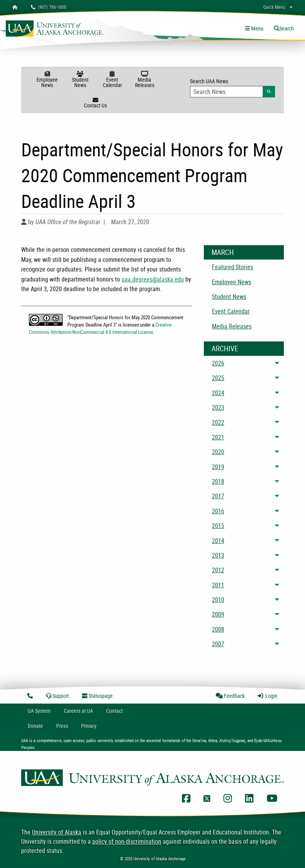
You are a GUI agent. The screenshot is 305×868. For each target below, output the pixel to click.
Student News (80, 80)
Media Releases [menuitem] (232, 326)
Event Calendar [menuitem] (231, 311)
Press (62, 726)
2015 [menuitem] (218, 526)
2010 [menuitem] (218, 600)
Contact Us (95, 103)
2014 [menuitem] (218, 541)
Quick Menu (274, 7)
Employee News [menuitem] (232, 282)
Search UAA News (232, 87)
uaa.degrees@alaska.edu (153, 279)
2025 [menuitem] (218, 378)
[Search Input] (226, 92)
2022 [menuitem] (218, 422)
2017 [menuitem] (218, 496)
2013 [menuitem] (218, 555)
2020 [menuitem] (218, 452)
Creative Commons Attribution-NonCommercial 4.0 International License (100, 328)
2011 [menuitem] (218, 585)
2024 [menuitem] (218, 393)
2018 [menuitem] (218, 481)
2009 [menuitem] (218, 614)
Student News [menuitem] (229, 297)
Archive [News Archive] (225, 349)
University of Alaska (57, 832)
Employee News (47, 80)
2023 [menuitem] (218, 407)
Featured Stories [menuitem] (232, 267)
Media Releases (145, 80)
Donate (35, 726)
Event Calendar (112, 80)
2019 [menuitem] (218, 467)
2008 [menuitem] (218, 629)
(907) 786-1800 (48, 7)
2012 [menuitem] (218, 570)
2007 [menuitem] (218, 644)
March (223, 252)
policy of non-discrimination (127, 841)
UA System (39, 711)
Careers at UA (78, 711)
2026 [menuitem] (218, 363)
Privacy (89, 726)
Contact (114, 711)
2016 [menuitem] (218, 511)
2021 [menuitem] (218, 437)
